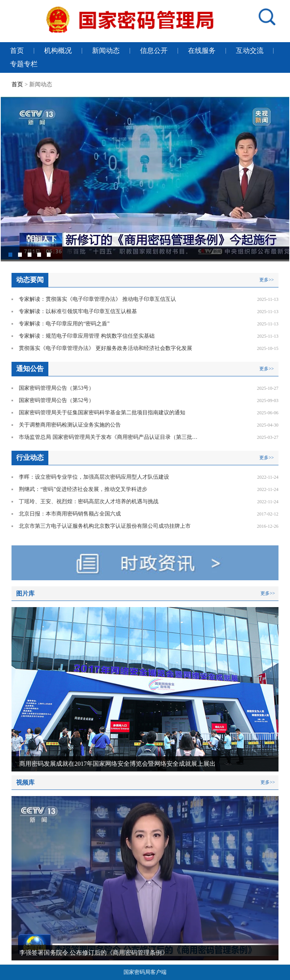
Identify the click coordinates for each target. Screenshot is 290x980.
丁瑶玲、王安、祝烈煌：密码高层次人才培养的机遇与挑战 (89, 501)
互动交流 (250, 51)
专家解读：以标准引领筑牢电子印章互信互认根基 (78, 311)
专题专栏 (24, 64)
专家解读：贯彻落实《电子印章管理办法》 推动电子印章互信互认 (97, 299)
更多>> (267, 280)
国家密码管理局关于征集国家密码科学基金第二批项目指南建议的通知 (102, 413)
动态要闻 (30, 280)
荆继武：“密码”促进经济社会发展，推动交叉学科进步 (83, 489)
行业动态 (30, 458)
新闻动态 (106, 51)
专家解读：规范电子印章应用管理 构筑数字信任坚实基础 (87, 336)
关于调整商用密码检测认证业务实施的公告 (70, 425)
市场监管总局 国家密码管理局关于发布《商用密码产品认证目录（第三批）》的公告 (110, 437)
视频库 (25, 782)
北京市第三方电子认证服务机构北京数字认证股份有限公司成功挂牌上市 (105, 526)
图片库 (25, 593)
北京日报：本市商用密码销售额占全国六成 (70, 514)
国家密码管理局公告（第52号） (56, 400)
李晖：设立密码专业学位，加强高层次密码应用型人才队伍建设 (95, 477)
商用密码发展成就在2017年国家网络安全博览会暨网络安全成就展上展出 (117, 764)
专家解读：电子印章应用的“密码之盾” (64, 324)
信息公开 (154, 51)
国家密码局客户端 (145, 972)
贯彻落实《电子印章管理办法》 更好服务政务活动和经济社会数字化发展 (105, 348)
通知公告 (30, 369)
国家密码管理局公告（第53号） (56, 388)
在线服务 (202, 51)
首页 (17, 51)
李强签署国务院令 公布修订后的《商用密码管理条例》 (94, 953)
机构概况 (58, 51)
